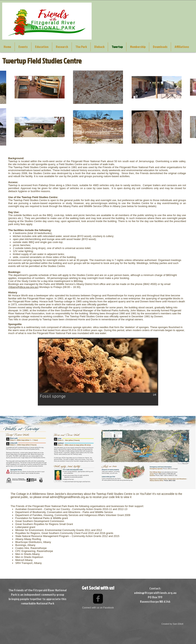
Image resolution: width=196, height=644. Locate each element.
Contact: (155, 588)
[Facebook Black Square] (98, 599)
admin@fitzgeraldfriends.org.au (69, 497)
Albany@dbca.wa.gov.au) (24, 287)
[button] (98, 372)
